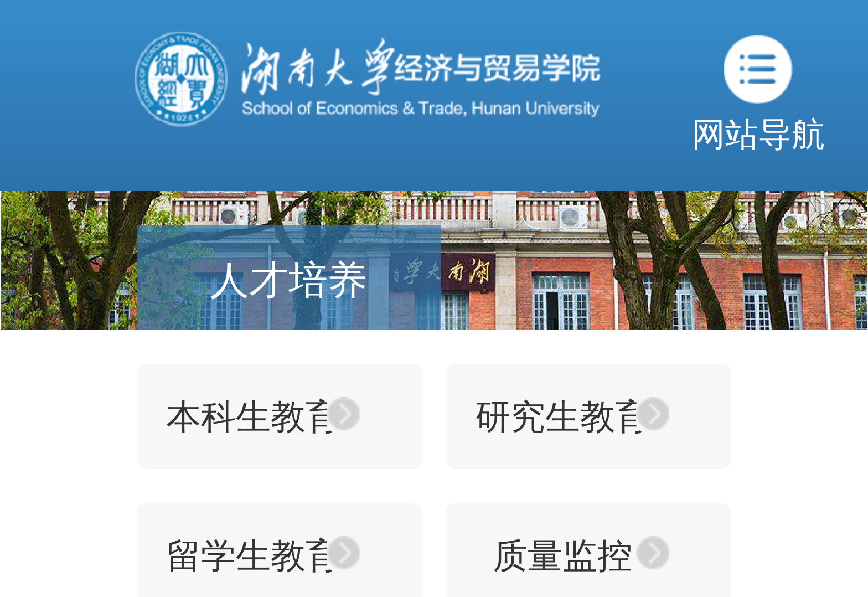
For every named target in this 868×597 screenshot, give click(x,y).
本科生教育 (253, 416)
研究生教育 (563, 416)
